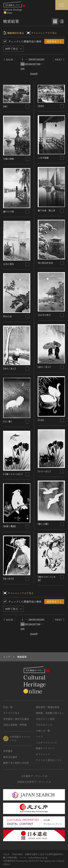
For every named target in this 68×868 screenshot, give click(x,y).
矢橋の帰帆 (9, 159)
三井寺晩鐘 (43, 158)
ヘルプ (39, 736)
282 (38, 59)
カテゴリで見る (11, 713)
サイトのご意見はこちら (49, 760)
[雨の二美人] (44, 367)
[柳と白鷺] (43, 524)
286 (30, 64)
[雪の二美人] (10, 368)
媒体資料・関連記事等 (48, 707)
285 (26, 64)
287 (34, 64)
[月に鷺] (7, 421)
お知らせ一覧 (43, 731)
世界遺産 (8, 751)
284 (22, 64)
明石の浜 (7, 316)
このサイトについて (47, 742)
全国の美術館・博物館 (15, 725)
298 (22, 69)
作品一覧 (8, 707)
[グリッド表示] (55, 21)
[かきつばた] (44, 471)
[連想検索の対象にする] (27, 107)
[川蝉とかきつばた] (13, 474)
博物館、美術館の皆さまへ (50, 713)
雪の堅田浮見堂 (45, 263)
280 (30, 59)
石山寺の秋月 (44, 315)
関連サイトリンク (45, 748)
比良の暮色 (9, 264)
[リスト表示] (62, 21)
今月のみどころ (44, 725)
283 (42, 59)
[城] (5, 106)
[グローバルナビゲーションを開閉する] (62, 5)
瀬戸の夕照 (9, 211)
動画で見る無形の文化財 (16, 763)
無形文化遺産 (10, 757)
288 (38, 64)
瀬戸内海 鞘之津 (46, 210)
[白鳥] (41, 420)
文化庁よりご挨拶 (45, 719)
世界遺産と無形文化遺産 (16, 719)
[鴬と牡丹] (8, 579)
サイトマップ (43, 754)
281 (34, 59)
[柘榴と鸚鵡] (10, 526)
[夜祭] (41, 106)
